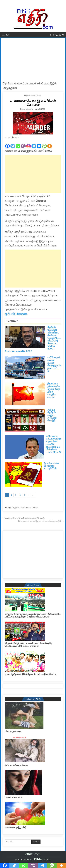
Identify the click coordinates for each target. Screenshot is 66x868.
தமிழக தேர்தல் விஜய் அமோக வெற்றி (52, 415)
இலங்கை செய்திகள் (33, 95)
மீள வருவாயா (13, 731)
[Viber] (23, 144)
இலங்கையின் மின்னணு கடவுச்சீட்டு (52, 466)
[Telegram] (34, 144)
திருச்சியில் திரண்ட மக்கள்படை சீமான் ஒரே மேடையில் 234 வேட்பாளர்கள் (29, 645)
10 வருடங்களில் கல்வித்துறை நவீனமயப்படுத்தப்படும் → (41, 521)
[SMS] (44, 144)
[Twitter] (13, 144)
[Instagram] (29, 144)
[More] (50, 144)
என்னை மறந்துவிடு (16, 827)
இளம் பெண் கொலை (23, 508)
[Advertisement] (33, 58)
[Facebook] (7, 144)
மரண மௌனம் (13, 797)
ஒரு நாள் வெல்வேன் (16, 765)
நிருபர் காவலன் (28, 109)
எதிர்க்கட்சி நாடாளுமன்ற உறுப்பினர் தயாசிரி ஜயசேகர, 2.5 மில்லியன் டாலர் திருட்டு (54, 444)
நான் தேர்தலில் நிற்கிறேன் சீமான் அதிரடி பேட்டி (31, 674)
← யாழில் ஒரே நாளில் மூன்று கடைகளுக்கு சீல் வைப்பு (24, 518)
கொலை (35, 508)
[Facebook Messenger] (39, 144)
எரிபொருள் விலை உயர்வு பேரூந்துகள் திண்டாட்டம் (54, 364)
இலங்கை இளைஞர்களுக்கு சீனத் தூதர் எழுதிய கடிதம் (54, 390)
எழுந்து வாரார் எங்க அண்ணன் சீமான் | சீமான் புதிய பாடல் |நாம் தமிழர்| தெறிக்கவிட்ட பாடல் (33, 615)
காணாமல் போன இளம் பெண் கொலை (33, 102)
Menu (8, 35)
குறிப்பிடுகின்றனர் (16, 314)
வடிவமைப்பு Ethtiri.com (33, 859)
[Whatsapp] (18, 144)
